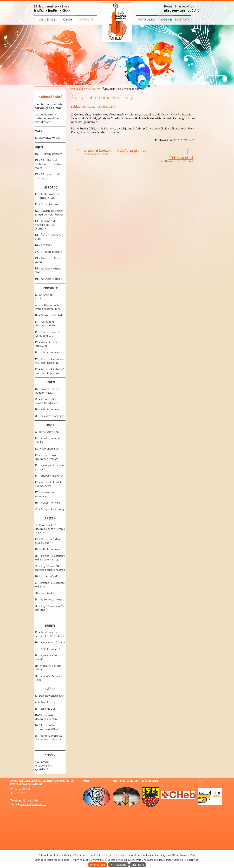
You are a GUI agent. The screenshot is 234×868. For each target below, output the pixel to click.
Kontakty (182, 19)
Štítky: (76, 107)
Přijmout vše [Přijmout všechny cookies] (97, 865)
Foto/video (147, 19)
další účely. (190, 855)
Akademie (166, 19)
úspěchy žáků (106, 107)
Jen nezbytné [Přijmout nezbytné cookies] (118, 865)
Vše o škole (47, 19)
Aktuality (86, 19)
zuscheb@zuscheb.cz (33, 804)
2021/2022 (89, 107)
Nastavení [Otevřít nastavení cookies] (138, 865)
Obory (68, 19)
